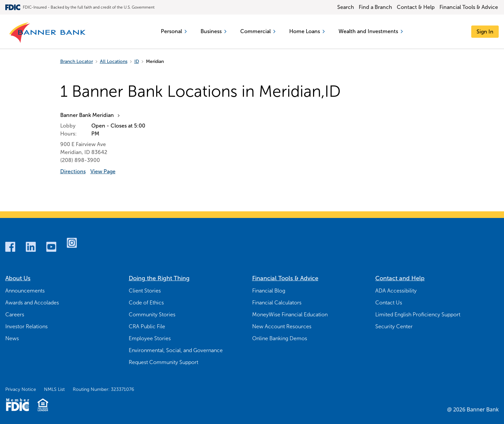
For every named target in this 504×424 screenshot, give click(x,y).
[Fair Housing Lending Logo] (43, 405)
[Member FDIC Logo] (17, 405)
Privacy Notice (21, 389)
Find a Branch (375, 7)
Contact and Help (400, 278)
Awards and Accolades (32, 303)
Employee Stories (150, 338)
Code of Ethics (146, 303)
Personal (174, 31)
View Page (103, 171)
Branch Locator (77, 61)
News (12, 338)
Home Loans (307, 31)
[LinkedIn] (31, 247)
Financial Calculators (277, 303)
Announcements (25, 291)
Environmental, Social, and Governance (176, 350)
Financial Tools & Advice (469, 7)
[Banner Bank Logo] (48, 33)
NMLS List (54, 389)
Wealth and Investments (371, 31)
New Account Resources (282, 326)
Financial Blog (269, 291)
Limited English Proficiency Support (418, 315)
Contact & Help (416, 7)
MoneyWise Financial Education (290, 315)
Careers (15, 315)
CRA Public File (147, 326)
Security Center (394, 326)
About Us (18, 278)
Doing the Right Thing (159, 278)
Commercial (258, 31)
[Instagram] (72, 243)
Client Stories (145, 291)
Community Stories (152, 315)
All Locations (114, 61)
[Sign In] (485, 32)
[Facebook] (10, 247)
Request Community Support (163, 362)
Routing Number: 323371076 (103, 389)
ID (137, 61)
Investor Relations (26, 326)
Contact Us (389, 303)
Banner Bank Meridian (87, 115)
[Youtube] (51, 247)
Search (346, 7)
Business (213, 31)
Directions (73, 171)
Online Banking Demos (280, 338)
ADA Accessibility (396, 291)
